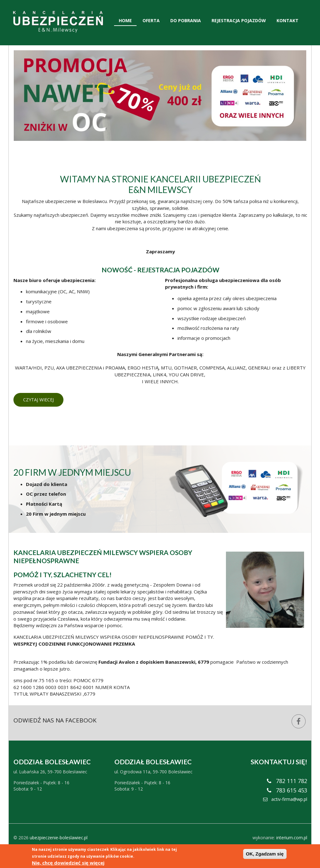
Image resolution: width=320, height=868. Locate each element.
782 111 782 (287, 781)
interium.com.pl (292, 838)
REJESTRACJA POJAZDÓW (178, 270)
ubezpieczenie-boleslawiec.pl (59, 838)
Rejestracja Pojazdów (239, 20)
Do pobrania (186, 20)
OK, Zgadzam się (265, 854)
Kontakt (287, 20)
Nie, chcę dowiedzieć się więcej (68, 863)
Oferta (151, 20)
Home (125, 20)
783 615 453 (287, 790)
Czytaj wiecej (38, 400)
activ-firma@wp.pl (285, 799)
